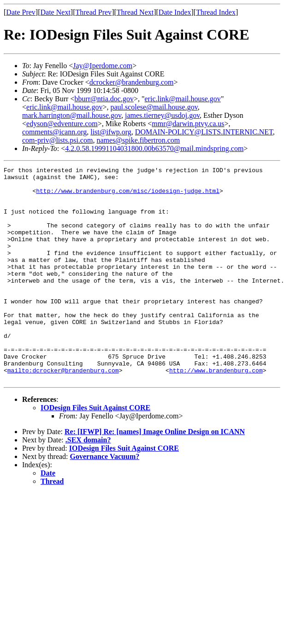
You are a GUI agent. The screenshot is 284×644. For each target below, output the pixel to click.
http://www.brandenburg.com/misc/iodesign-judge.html (128, 196)
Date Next (56, 12)
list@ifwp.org (111, 132)
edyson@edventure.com (62, 124)
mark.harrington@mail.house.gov (72, 115)
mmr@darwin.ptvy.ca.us (188, 124)
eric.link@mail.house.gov (183, 99)
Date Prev (21, 12)
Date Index (175, 12)
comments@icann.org (54, 132)
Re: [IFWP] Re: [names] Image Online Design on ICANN (155, 474)
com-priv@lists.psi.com (57, 140)
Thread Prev (93, 12)
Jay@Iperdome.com (103, 66)
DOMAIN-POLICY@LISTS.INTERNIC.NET (204, 132)
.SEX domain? (88, 483)
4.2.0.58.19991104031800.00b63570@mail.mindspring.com (154, 148)
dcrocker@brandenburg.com (132, 82)
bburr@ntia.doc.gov (104, 99)
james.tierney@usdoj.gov (162, 115)
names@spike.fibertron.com (138, 140)
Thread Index (216, 12)
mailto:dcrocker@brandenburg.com (63, 412)
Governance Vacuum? (105, 499)
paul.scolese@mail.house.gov (154, 107)
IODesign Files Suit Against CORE (95, 450)
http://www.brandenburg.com (216, 412)
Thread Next (135, 12)
